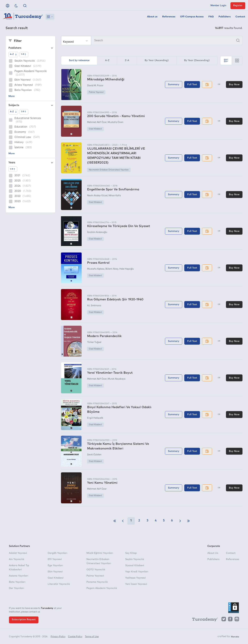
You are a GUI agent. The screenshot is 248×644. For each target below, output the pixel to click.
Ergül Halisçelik (95, 418)
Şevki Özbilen (94, 455)
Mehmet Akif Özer (97, 122)
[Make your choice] (76, 41)
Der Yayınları (17, 588)
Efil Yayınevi (55, 559)
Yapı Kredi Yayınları (137, 572)
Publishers (225, 17)
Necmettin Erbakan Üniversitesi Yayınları (109, 170)
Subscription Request (24, 620)
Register (238, 6)
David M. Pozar (95, 86)
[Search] (152, 40)
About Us (213, 553)
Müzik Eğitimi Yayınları (100, 553)
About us (152, 17)
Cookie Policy (75, 637)
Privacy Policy (58, 637)
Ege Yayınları (55, 566)
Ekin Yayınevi (55, 572)
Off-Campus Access (192, 17)
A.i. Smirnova (94, 306)
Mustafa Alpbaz (96, 269)
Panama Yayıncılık (97, 582)
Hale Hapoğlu (127, 269)
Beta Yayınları (17, 582)
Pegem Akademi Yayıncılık (102, 588)
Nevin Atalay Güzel (97, 196)
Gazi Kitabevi (95, 129)
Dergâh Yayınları (58, 553)
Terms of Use (92, 637)
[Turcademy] (203, 620)
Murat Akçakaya (117, 379)
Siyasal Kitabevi (135, 566)
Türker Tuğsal (94, 342)
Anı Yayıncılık (17, 559)
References (169, 17)
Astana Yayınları (19, 576)
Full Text (192, 85)
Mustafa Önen (115, 122)
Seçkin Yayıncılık (135, 559)
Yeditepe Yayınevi (135, 578)
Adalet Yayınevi (18, 553)
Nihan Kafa (115, 196)
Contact (240, 17)
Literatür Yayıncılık (59, 584)
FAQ (211, 17)
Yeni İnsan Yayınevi (136, 584)
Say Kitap (131, 553)
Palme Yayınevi (96, 92)
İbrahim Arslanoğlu (97, 232)
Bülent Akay (112, 269)
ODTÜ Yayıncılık (96, 570)
